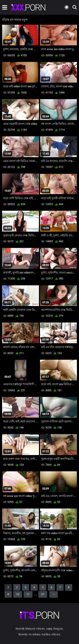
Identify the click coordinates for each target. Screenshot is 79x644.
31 (43, 594)
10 (18, 594)
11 (28, 594)
